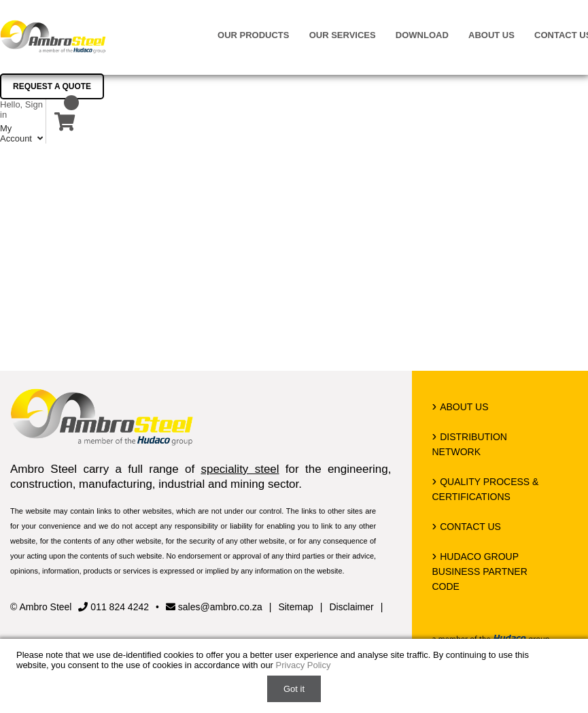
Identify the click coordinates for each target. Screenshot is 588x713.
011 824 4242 (114, 607)
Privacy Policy (304, 665)
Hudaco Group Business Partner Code (480, 571)
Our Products (253, 35)
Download (422, 35)
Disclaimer (351, 607)
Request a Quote (52, 86)
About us (491, 35)
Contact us (470, 527)
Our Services (343, 35)
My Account (23, 133)
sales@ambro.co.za (214, 607)
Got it (294, 689)
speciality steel (240, 469)
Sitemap (295, 607)
